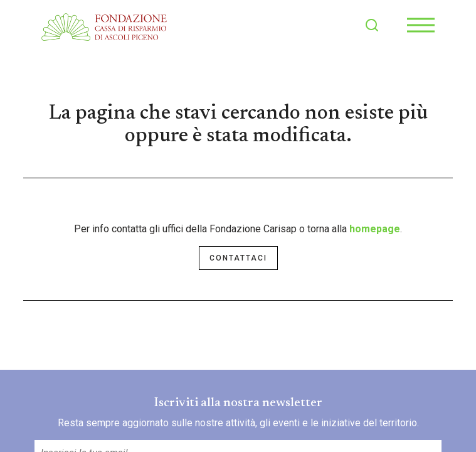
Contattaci (238, 258)
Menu (421, 19)
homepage (375, 229)
